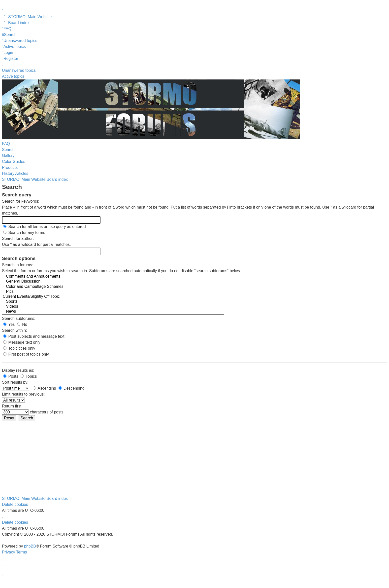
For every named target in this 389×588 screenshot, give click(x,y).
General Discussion (113, 282)
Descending (72, 388)
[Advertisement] (194, 458)
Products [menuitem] (10, 167)
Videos (113, 307)
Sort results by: (15, 382)
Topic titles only (19, 348)
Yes (9, 324)
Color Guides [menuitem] (14, 162)
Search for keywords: (21, 201)
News (113, 312)
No (22, 324)
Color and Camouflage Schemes (113, 287)
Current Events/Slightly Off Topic (113, 297)
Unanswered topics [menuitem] (19, 70)
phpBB (30, 546)
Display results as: (18, 370)
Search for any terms (24, 233)
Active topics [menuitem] (13, 76)
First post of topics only (26, 354)
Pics (113, 292)
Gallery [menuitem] (8, 156)
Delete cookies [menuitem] (15, 504)
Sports (113, 302)
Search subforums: (19, 318)
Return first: (12, 406)
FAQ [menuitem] (6, 144)
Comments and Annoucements (113, 277)
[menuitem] (27, 17)
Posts (11, 376)
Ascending (44, 388)
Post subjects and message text (34, 336)
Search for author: (18, 239)
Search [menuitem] (8, 150)
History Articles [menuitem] (15, 173)
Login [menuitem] (8, 53)
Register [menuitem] (10, 58)
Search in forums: (17, 265)
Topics (29, 376)
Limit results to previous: (23, 394)
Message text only (22, 342)
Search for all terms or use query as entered (45, 227)
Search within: (15, 330)
